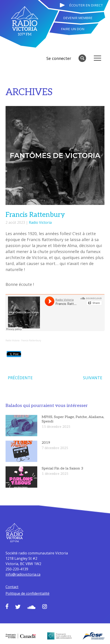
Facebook (7, 606)
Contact (12, 587)
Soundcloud (31, 607)
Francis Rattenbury (31, 340)
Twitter (18, 607)
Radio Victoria (40, 222)
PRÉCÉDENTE (20, 378)
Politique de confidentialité (27, 593)
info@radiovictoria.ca (23, 574)
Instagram (45, 607)
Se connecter (59, 58)
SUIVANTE (93, 378)
